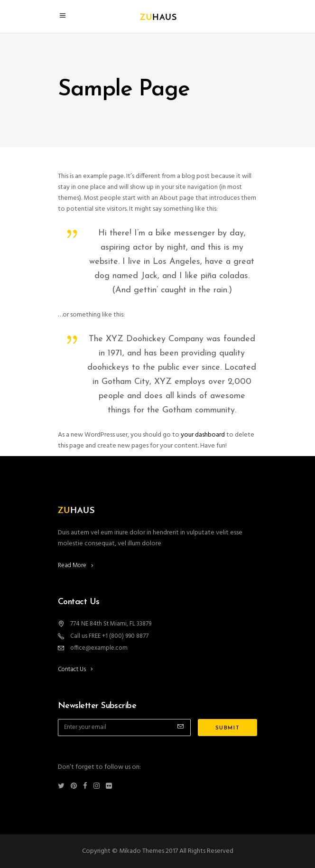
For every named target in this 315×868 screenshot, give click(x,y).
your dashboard (203, 435)
